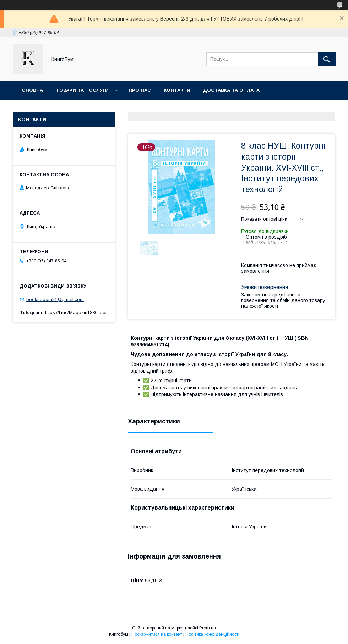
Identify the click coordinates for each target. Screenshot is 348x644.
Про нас (140, 90)
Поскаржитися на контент (157, 634)
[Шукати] (327, 59)
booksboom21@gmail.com (55, 299)
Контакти (177, 90)
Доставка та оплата (231, 90)
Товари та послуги (82, 90)
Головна (31, 90)
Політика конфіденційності (212, 634)
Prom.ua (208, 628)
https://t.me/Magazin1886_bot (76, 313)
